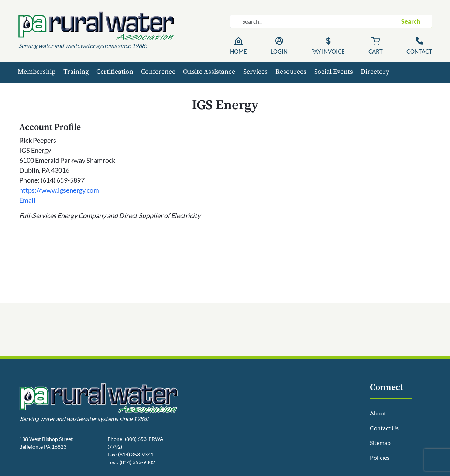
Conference (158, 72)
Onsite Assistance (209, 72)
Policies (380, 457)
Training (76, 72)
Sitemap (380, 443)
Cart (376, 51)
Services (255, 72)
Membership (37, 72)
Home (238, 51)
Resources (291, 72)
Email (27, 200)
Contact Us (384, 428)
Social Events (334, 72)
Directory (375, 72)
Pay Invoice (328, 51)
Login (279, 51)
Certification (115, 72)
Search (411, 21)
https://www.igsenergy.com (59, 190)
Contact (419, 51)
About (378, 413)
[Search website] (310, 21)
